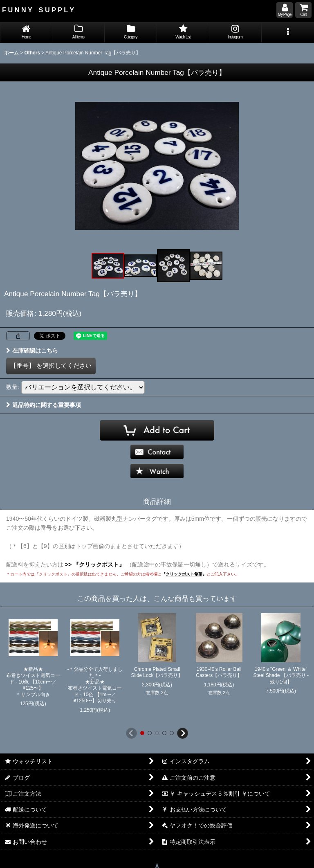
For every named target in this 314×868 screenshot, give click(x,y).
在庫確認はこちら (32, 351)
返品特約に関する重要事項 (44, 405)
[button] (288, 33)
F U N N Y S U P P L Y (38, 10)
